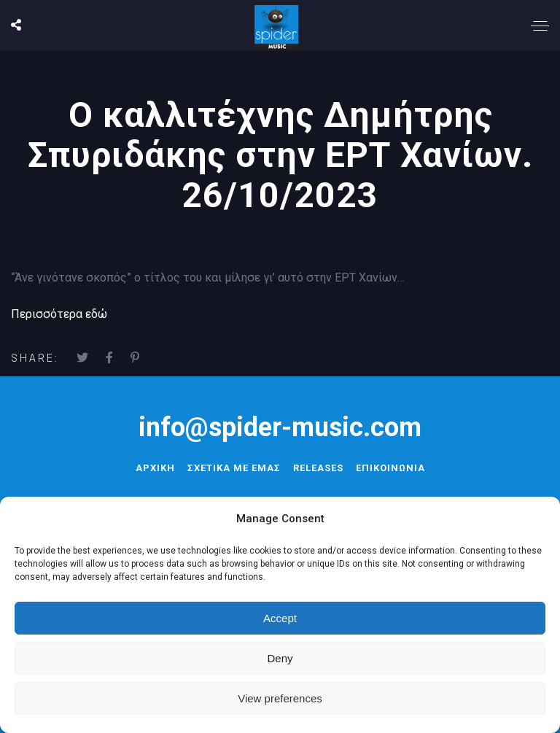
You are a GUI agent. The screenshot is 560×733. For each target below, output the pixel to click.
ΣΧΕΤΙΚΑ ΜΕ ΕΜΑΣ (234, 468)
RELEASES (318, 468)
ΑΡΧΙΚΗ (155, 468)
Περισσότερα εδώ (59, 314)
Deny (280, 658)
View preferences (280, 698)
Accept (280, 618)
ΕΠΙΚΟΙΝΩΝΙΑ (390, 468)
